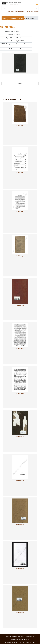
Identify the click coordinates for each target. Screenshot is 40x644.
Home (4, 18)
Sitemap (33, 643)
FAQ (20, 643)
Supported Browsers (11, 643)
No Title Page (20, 305)
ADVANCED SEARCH (33, 11)
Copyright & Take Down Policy (20, 640)
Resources (13, 18)
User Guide (26, 643)
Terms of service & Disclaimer (15, 637)
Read (20, 84)
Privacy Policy (30, 637)
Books (21, 18)
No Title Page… (20, 126)
